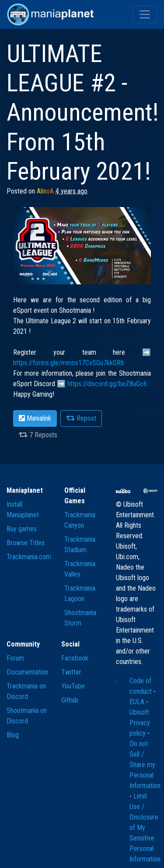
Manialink (35, 418)
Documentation (27, 672)
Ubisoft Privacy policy (140, 723)
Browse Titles (26, 543)
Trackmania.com (29, 557)
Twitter (71, 672)
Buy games (22, 529)
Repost (81, 418)
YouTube (73, 686)
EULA (138, 702)
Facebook (75, 658)
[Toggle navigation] (145, 14)
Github (70, 700)
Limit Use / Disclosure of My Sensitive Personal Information (145, 828)
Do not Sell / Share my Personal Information (145, 765)
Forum (15, 658)
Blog (13, 735)
